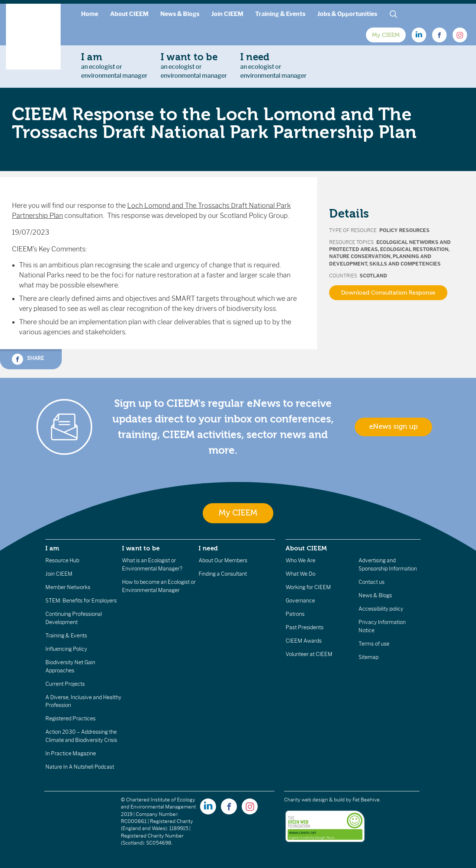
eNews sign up (393, 427)
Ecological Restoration (414, 249)
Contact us (372, 582)
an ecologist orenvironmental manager (114, 65)
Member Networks (68, 587)
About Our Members (223, 560)
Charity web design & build (314, 800)
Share (28, 359)
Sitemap (369, 657)
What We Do (300, 574)
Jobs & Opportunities (347, 14)
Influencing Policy (66, 649)
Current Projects (65, 684)
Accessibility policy (381, 609)
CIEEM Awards (304, 641)
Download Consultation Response (388, 293)
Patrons (295, 614)
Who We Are (300, 560)
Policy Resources (404, 230)
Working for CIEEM (308, 587)
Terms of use (374, 644)
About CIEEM (129, 14)
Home (90, 14)
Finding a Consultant (223, 574)
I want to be (141, 548)
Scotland (373, 276)
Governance (300, 601)
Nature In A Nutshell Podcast (80, 767)
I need (208, 548)
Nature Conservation (360, 256)
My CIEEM (386, 35)
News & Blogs (180, 14)
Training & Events (280, 14)
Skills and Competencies (405, 264)
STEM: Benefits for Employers (81, 601)
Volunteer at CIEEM (309, 654)
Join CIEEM (227, 14)
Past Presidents (305, 627)
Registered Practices (70, 718)
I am (52, 548)
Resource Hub (62, 560)
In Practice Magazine (71, 753)
